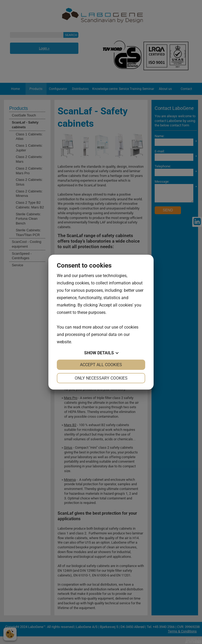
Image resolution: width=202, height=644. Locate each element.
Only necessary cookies (101, 378)
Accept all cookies (101, 365)
